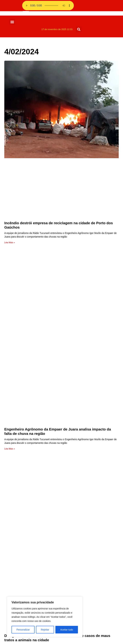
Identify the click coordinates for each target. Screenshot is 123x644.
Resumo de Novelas (23, 563)
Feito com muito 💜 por (61, 637)
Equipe (15, 522)
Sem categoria (19, 555)
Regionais (16, 567)
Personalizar (23, 630)
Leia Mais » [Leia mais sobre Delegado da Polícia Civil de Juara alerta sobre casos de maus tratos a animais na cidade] (10, 425)
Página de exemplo (22, 497)
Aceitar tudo (67, 630)
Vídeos (15, 542)
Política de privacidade (24, 493)
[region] (45, 617)
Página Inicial (18, 531)
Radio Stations (19, 489)
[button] (12, 22)
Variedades (17, 546)
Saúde (14, 559)
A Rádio (15, 527)
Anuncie (15, 514)
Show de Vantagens (23, 551)
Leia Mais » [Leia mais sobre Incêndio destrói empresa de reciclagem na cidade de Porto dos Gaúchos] (10, 243)
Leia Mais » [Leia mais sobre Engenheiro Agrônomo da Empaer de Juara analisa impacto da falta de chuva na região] (10, 334)
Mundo (15, 580)
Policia (14, 575)
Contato (15, 510)
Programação (19, 518)
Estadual (16, 592)
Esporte (15, 596)
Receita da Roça (20, 571)
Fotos (14, 588)
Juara (14, 584)
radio (13, 485)
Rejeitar (45, 630)
